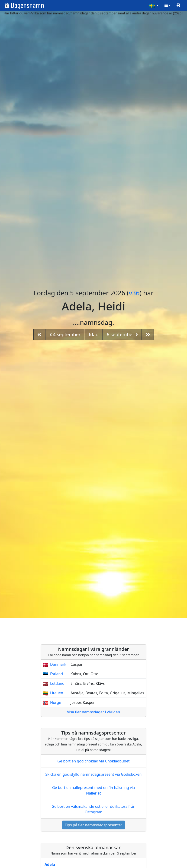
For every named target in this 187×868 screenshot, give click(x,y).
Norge (56, 702)
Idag (94, 334)
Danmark (58, 664)
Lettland (57, 683)
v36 (134, 293)
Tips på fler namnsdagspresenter (93, 825)
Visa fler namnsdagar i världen (94, 712)
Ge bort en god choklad (93, 761)
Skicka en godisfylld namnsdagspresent (94, 774)
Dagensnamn (27, 5)
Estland (56, 674)
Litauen (57, 693)
